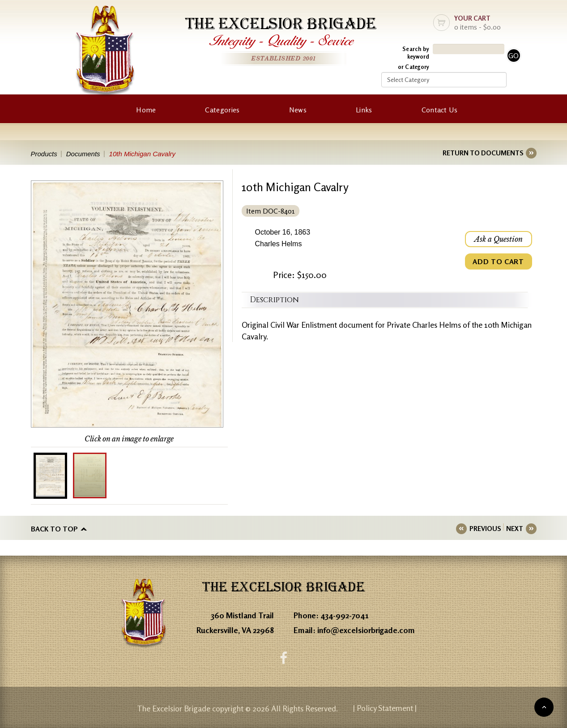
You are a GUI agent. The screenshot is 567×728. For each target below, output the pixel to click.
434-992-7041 (345, 615)
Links (364, 110)
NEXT (515, 529)
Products (44, 154)
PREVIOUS (485, 529)
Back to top (54, 529)
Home (146, 110)
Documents (83, 154)
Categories (222, 110)
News (298, 110)
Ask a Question (499, 239)
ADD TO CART (498, 261)
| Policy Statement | (385, 708)
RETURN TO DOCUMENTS (483, 153)
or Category (414, 67)
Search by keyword (416, 53)
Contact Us (440, 110)
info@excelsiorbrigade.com (366, 630)
